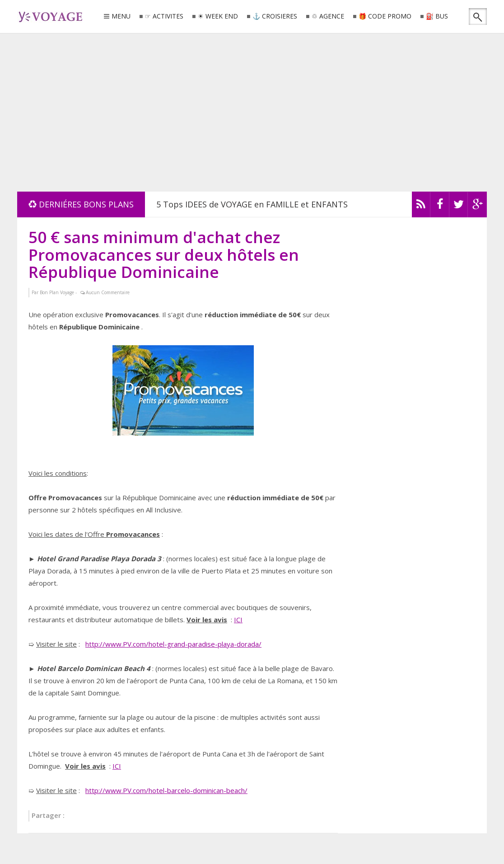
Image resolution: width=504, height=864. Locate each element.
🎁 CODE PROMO (385, 16)
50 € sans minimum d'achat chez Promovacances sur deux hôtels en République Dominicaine (164, 254)
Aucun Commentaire (108, 292)
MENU (121, 17)
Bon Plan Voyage (57, 292)
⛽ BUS (437, 16)
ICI (238, 620)
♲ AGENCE (328, 16)
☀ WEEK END (218, 16)
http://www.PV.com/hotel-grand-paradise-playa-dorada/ (173, 644)
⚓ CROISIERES (275, 16)
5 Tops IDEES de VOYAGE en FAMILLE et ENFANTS (252, 204)
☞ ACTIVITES (164, 16)
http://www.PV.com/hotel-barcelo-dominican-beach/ (166, 790)
